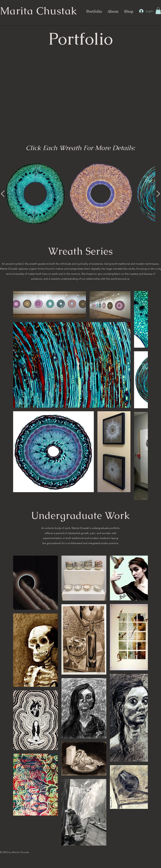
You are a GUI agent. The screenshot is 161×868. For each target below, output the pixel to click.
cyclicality (83, 264)
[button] (94, 12)
